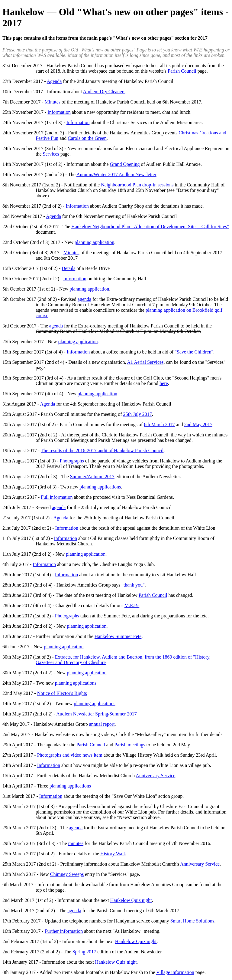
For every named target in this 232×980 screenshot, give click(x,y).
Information (59, 112)
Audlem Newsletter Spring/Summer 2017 (96, 714)
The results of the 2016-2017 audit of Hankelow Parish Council (102, 451)
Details (68, 268)
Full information (57, 497)
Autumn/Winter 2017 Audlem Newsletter (116, 174)
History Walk (113, 854)
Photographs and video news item (70, 755)
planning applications (100, 487)
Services (51, 154)
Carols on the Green (87, 138)
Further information (64, 931)
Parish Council (182, 71)
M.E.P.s (132, 605)
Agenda (54, 81)
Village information (175, 972)
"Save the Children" (194, 352)
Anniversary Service (155, 776)
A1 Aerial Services (145, 362)
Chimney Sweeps (67, 874)
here (164, 383)
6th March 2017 (159, 424)
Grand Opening (125, 164)
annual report (102, 724)
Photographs (72, 461)
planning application (94, 242)
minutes (76, 843)
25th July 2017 (138, 414)
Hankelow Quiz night (131, 900)
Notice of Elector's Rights (62, 693)
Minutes (53, 102)
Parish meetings (130, 745)
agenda (84, 299)
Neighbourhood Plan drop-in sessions (137, 185)
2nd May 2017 (198, 424)
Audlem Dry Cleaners (104, 92)
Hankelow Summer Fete (118, 636)
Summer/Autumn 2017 (92, 477)
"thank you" (133, 585)
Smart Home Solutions (192, 921)
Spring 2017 (84, 952)
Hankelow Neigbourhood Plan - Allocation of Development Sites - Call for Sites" (150, 227)
